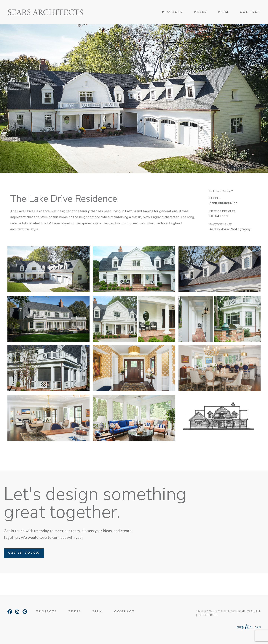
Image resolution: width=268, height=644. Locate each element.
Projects (172, 12)
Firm (223, 12)
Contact (250, 12)
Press (201, 12)
